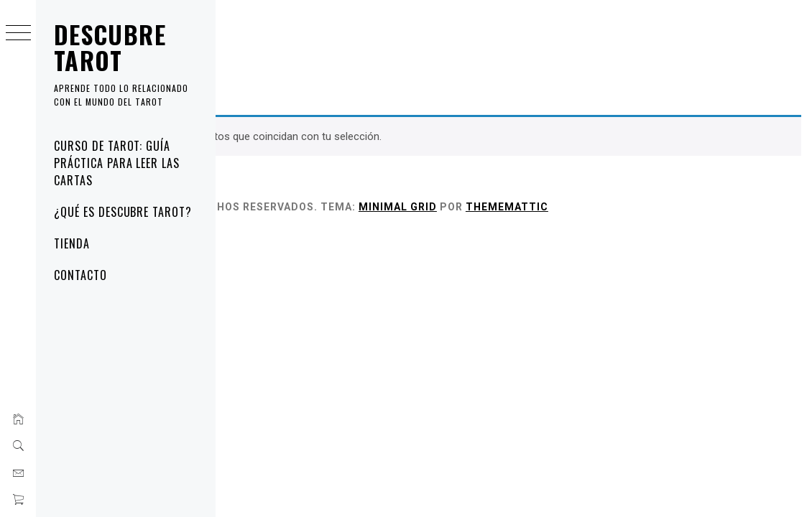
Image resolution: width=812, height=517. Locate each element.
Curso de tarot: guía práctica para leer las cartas (117, 163)
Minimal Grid (589, 207)
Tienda (72, 243)
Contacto (80, 275)
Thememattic (698, 207)
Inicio (237, 51)
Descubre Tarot (110, 47)
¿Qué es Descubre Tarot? (123, 212)
